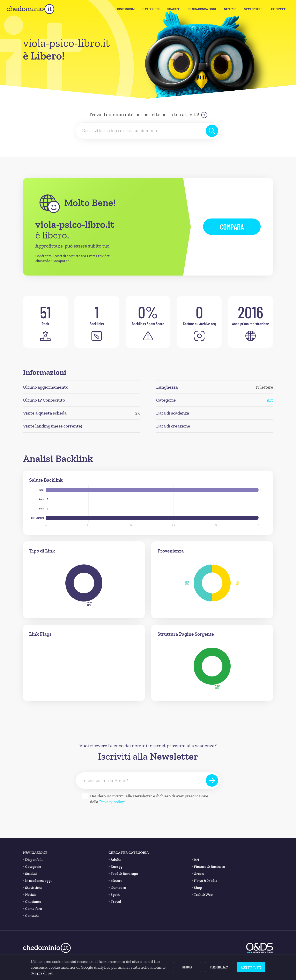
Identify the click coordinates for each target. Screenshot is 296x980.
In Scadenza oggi (202, 9)
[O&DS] (260, 948)
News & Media (205, 881)
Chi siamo (32, 902)
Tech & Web (202, 895)
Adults (115, 860)
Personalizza (219, 967)
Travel (115, 902)
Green (198, 874)
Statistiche (254, 9)
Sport (114, 895)
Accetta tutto (251, 967)
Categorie (151, 9)
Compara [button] (232, 227)
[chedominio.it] (30, 9)
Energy (115, 867)
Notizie (230, 9)
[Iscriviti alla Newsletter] (212, 780)
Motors (115, 881)
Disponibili (126, 9)
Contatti (279, 9)
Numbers (117, 888)
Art (270, 400)
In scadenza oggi (37, 881)
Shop (197, 888)
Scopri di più (42, 973)
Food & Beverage (123, 874)
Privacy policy (112, 802)
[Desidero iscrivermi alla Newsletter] (85, 796)
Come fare (32, 909)
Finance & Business (208, 867)
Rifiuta (187, 967)
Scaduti (174, 9)
